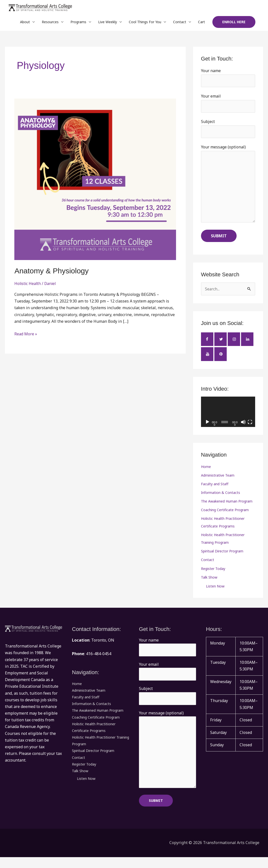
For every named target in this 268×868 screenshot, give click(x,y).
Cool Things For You (145, 23)
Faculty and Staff (215, 489)
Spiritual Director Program (222, 558)
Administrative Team (218, 480)
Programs (78, 23)
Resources (50, 23)
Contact (180, 23)
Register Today (213, 576)
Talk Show (209, 585)
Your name (228, 79)
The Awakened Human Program (227, 507)
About (25, 23)
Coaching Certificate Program (225, 516)
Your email (228, 105)
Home (206, 472)
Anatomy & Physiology (51, 272)
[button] (234, 23)
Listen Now (215, 594)
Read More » (26, 335)
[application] (228, 416)
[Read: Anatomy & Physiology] (95, 180)
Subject (228, 131)
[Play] (207, 427)
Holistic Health (28, 285)
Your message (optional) (228, 188)
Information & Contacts (221, 498)
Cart (201, 23)
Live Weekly (108, 23)
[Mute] (243, 427)
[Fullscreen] (250, 427)
